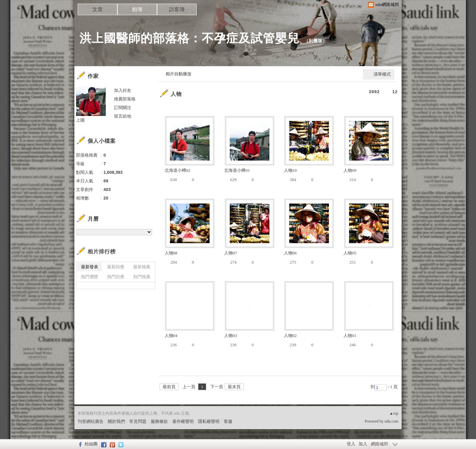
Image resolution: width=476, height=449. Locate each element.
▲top (394, 413)
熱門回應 (116, 277)
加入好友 (123, 90)
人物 (176, 94)
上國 (80, 120)
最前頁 (169, 387)
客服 (228, 421)
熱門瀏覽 (90, 277)
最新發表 (90, 267)
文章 (98, 9)
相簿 (137, 9)
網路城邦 (379, 444)
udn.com (391, 421)
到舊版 (316, 41)
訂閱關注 (123, 108)
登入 (351, 444)
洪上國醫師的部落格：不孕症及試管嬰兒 (189, 38)
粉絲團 (91, 444)
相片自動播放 (178, 74)
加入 (363, 444)
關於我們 (116, 421)
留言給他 (123, 116)
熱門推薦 (142, 277)
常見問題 (138, 421)
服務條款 (159, 421)
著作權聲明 (183, 421)
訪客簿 (177, 9)
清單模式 (382, 74)
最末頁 (234, 387)
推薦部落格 (125, 99)
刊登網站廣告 (91, 421)
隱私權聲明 (209, 421)
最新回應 (116, 267)
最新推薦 (142, 267)
